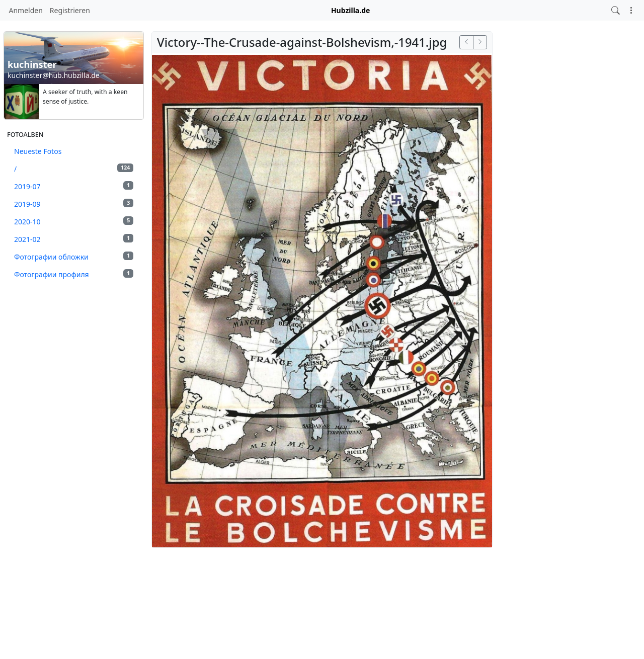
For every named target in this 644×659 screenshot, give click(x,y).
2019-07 (74, 186)
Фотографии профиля (74, 274)
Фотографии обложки (74, 257)
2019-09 (74, 204)
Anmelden (26, 10)
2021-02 (74, 239)
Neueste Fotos (38, 151)
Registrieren (70, 10)
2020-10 (74, 221)
